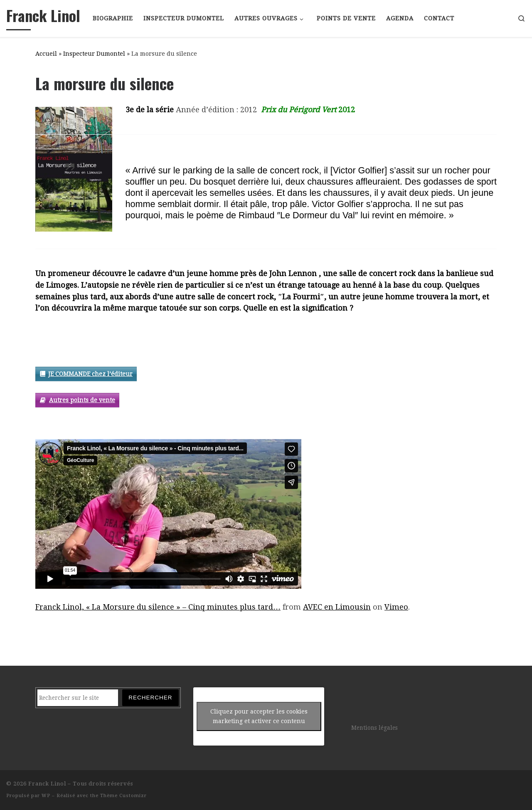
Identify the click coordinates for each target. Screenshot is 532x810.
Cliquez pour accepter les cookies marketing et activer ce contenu (259, 716)
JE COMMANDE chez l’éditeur (90, 374)
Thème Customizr (123, 796)
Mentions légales (374, 728)
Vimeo (396, 607)
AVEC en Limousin (337, 607)
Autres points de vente (82, 400)
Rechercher (150, 698)
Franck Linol (47, 784)
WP (46, 796)
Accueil (46, 54)
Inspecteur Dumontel (94, 54)
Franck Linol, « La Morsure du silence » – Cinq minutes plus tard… (158, 607)
